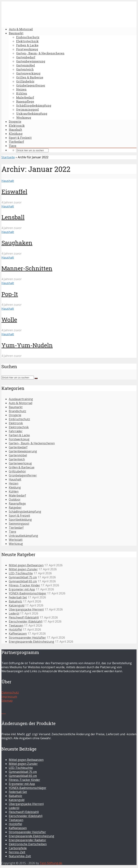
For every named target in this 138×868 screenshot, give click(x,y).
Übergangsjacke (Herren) (26, 609)
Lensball (13, 217)
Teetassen (16, 625)
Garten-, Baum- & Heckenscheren (40, 53)
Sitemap (7, 701)
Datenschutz (10, 693)
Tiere (13, 146)
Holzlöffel (15, 629)
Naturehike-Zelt (20, 856)
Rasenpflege (25, 101)
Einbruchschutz (28, 37)
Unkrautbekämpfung (32, 113)
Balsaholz (15, 601)
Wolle (9, 319)
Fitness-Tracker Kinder (24, 585)
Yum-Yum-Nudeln (27, 345)
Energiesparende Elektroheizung (31, 642)
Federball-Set (18, 597)
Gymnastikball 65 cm (23, 581)
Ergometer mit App (22, 589)
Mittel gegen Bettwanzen (26, 565)
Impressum (9, 697)
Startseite (8, 157)
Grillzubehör (25, 81)
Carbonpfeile (18, 848)
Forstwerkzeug (27, 49)
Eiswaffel (14, 191)
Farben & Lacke (27, 45)
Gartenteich (25, 69)
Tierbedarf (16, 142)
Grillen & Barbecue (30, 77)
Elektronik (17, 126)
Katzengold (17, 605)
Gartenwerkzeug (28, 73)
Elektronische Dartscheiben (28, 844)
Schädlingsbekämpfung (34, 105)
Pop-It (10, 294)
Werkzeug (24, 118)
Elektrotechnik (27, 41)
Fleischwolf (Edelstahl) (24, 617)
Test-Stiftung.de (51, 863)
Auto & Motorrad (21, 29)
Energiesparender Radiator (27, 840)
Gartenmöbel (26, 65)
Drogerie (15, 122)
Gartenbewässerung (31, 61)
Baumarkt (16, 33)
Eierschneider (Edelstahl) (26, 621)
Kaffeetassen (18, 634)
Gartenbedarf (26, 57)
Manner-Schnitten (27, 268)
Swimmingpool (27, 109)
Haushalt (15, 130)
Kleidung (16, 134)
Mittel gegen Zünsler (23, 569)
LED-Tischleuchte (21, 573)
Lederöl (14, 613)
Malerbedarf (25, 97)
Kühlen (22, 93)
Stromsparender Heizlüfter (27, 638)
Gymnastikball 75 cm (23, 577)
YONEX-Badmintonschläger (28, 593)
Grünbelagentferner (31, 85)
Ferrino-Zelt (17, 852)
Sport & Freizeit (20, 138)
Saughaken (17, 243)
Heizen (21, 89)
